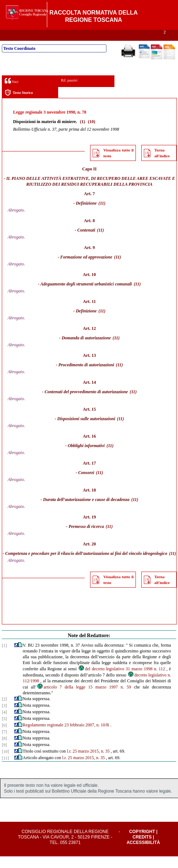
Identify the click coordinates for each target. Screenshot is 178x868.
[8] (4, 750)
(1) (82, 133)
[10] (5, 763)
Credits (142, 849)
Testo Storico (19, 104)
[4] (4, 724)
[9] (4, 757)
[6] (4, 737)
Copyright (142, 843)
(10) (92, 133)
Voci (11, 92)
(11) (102, 215)
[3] (4, 717)
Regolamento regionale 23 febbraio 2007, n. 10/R (66, 737)
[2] (4, 711)
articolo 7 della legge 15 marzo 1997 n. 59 (84, 699)
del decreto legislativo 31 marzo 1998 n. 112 (122, 680)
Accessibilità (143, 854)
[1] (4, 657)
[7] (4, 743)
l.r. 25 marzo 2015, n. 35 (88, 763)
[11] (5, 770)
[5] (4, 730)
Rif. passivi (69, 92)
